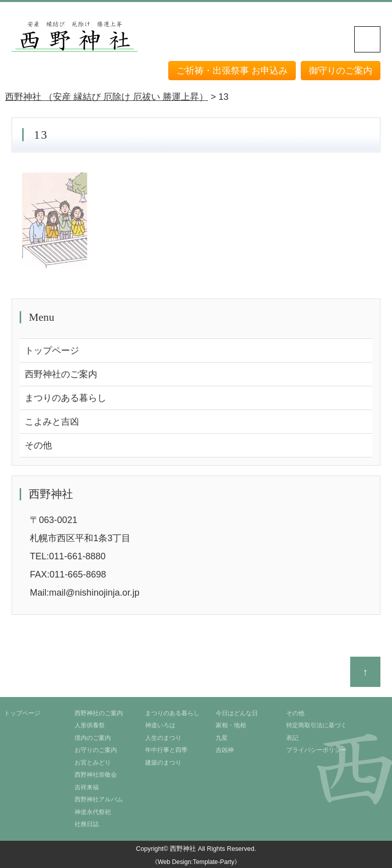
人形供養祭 (90, 725)
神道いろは (160, 725)
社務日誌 (87, 824)
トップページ (52, 351)
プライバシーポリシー (316, 750)
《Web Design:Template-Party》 (196, 862)
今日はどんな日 (237, 713)
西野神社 (183, 849)
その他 (38, 445)
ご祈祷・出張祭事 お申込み (232, 71)
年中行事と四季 (166, 750)
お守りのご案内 (96, 750)
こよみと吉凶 (52, 422)
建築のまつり (163, 763)
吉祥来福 (87, 787)
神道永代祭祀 (93, 812)
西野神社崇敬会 (96, 775)
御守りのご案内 (341, 71)
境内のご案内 (93, 738)
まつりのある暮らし (66, 398)
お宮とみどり (93, 763)
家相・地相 (231, 725)
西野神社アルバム (99, 799)
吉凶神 (225, 750)
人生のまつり (163, 738)
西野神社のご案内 (61, 374)
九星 (222, 738)
